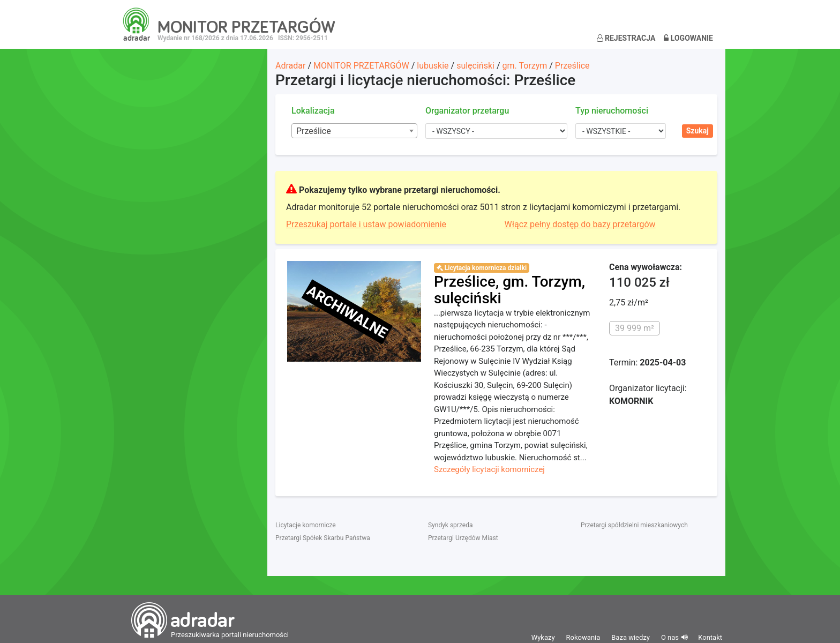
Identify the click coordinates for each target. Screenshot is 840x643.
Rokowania (583, 637)
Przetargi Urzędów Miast (463, 538)
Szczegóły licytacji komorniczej (489, 469)
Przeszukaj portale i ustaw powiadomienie (366, 224)
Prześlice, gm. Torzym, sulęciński (509, 290)
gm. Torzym (524, 66)
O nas (670, 637)
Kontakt (710, 637)
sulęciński (475, 66)
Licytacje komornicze (306, 525)
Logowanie (688, 38)
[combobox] (354, 131)
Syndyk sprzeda (450, 525)
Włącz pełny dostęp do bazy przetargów (580, 224)
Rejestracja (626, 38)
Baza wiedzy (631, 637)
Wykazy (543, 637)
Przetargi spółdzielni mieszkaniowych (634, 525)
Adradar (290, 66)
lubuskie (433, 66)
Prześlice (572, 66)
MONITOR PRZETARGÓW (361, 66)
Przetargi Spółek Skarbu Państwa (323, 538)
